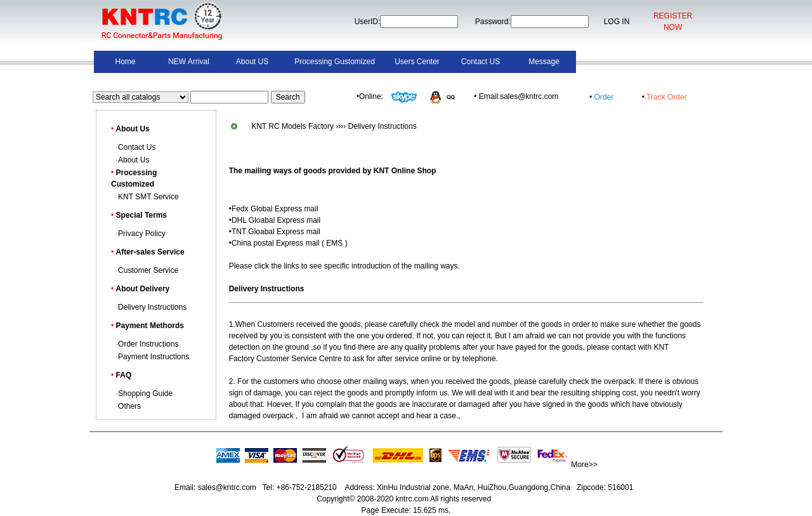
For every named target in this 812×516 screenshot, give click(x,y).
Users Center (417, 62)
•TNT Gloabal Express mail (275, 232)
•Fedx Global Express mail (274, 209)
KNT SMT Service (148, 197)
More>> (584, 465)
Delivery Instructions (152, 307)
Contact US (481, 62)
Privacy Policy (142, 234)
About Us (134, 160)
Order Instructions (148, 344)
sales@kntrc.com (227, 487)
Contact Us (137, 147)
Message (544, 62)
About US (252, 62)
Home (125, 62)
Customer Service (148, 270)
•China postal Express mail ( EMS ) (288, 243)
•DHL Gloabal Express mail (275, 220)
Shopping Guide (145, 394)
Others (129, 406)
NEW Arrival (189, 62)
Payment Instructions (154, 357)
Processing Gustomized (335, 62)
